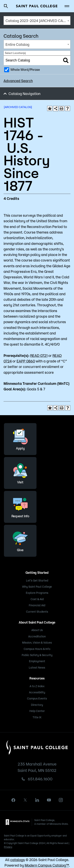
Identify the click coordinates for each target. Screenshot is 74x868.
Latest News (37, 668)
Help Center (37, 711)
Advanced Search (18, 81)
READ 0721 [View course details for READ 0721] (39, 355)
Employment (37, 661)
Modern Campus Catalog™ (47, 865)
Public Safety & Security (37, 655)
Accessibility (37, 692)
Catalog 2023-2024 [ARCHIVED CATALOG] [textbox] (38, 21)
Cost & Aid (37, 599)
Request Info (20, 506)
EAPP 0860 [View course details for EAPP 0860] (26, 361)
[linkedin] (37, 800)
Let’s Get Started (37, 581)
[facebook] (13, 800)
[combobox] (37, 21)
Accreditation (37, 636)
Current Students (37, 612)
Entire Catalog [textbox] (17, 44)
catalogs (18, 860)
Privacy (8, 847)
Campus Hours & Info (37, 649)
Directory (37, 705)
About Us (37, 630)
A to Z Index (37, 686)
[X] (25, 800)
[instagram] (61, 800)
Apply (20, 438)
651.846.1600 (40, 779)
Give (20, 540)
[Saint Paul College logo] (37, 6)
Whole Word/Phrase (25, 70)
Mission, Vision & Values (37, 643)
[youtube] (49, 800)
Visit (20, 472)
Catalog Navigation (24, 94)
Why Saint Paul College (37, 587)
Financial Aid (37, 605)
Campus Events (37, 698)
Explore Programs (37, 593)
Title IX (37, 717)
